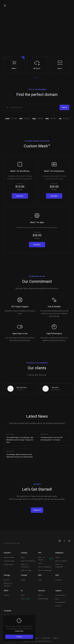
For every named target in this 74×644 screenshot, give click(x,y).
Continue (19, 637)
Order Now (13, 49)
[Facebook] (69, 541)
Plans (30, 49)
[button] (35, 78)
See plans (20, 196)
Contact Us (37, 510)
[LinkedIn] (60, 541)
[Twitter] (64, 541)
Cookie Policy (19, 631)
